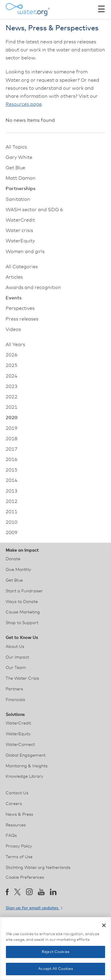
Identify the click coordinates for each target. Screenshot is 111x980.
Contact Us (17, 793)
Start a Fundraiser (24, 591)
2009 (12, 533)
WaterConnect (20, 745)
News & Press (19, 815)
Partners (14, 689)
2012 (12, 501)
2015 (12, 470)
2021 (12, 407)
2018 (12, 439)
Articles (14, 277)
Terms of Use (19, 857)
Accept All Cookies (55, 969)
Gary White (19, 157)
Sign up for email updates (34, 908)
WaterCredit (20, 220)
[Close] (104, 925)
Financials (15, 700)
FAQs (11, 836)
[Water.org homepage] (28, 10)
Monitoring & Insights (27, 766)
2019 (12, 428)
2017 (12, 449)
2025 (12, 365)
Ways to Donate (22, 602)
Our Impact (17, 657)
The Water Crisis (22, 678)
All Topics (16, 147)
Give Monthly (18, 570)
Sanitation (18, 199)
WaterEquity (20, 241)
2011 (12, 512)
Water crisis (19, 231)
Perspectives (20, 308)
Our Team (16, 668)
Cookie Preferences (25, 878)
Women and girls (25, 252)
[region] (55, 949)
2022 (12, 397)
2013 (12, 491)
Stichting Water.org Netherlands (38, 868)
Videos (13, 329)
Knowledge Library (24, 777)
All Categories (22, 267)
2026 (12, 355)
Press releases (22, 319)
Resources (16, 825)
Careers (14, 804)
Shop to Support (22, 623)
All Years (15, 345)
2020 (12, 418)
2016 (12, 460)
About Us (15, 647)
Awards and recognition (33, 288)
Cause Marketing (23, 612)
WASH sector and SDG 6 (34, 210)
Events (14, 298)
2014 (12, 480)
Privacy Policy (19, 846)
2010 (12, 522)
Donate (13, 559)
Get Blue (15, 168)
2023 (12, 386)
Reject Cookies (55, 952)
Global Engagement (26, 755)
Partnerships (21, 189)
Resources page (24, 104)
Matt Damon (21, 178)
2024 (12, 376)
